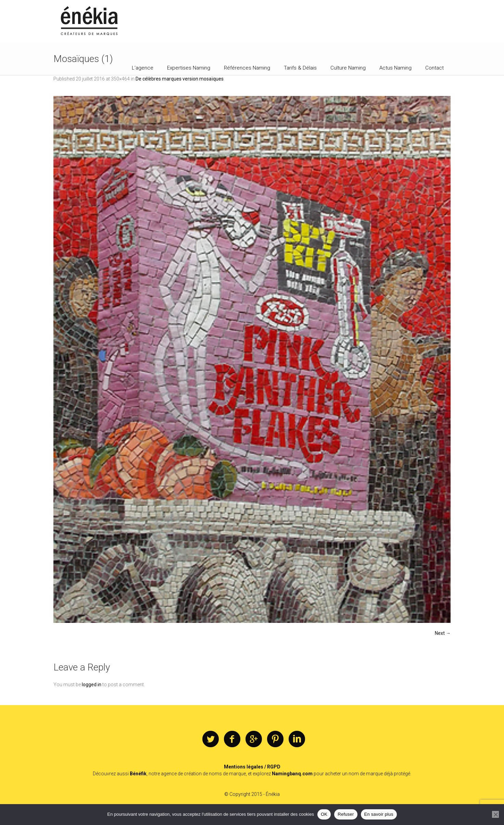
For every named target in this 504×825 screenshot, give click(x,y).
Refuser (346, 814)
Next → (443, 633)
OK (324, 814)
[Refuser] (495, 814)
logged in (92, 685)
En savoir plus (379, 814)
